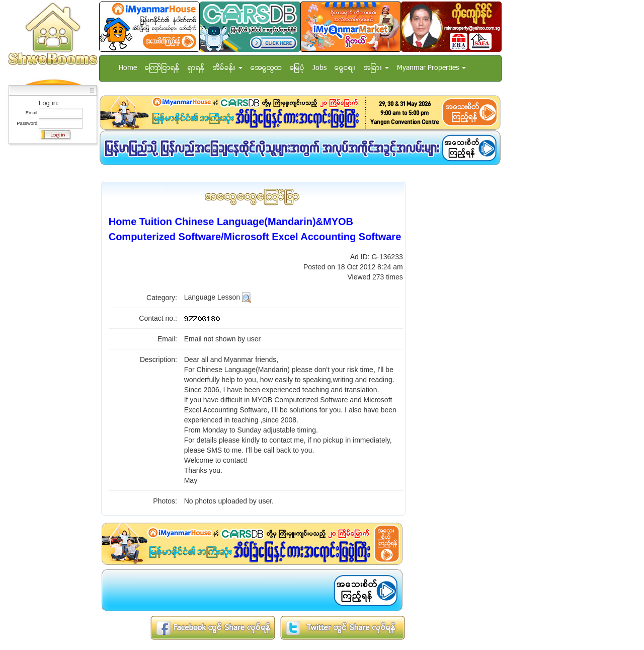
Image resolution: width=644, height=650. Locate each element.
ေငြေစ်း (345, 68)
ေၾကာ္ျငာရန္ (162, 68)
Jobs (319, 68)
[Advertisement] (50, 300)
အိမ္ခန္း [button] (228, 68)
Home (128, 68)
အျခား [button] (376, 68)
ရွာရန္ (196, 68)
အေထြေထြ (266, 68)
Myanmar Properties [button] (431, 68)
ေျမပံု (297, 68)
